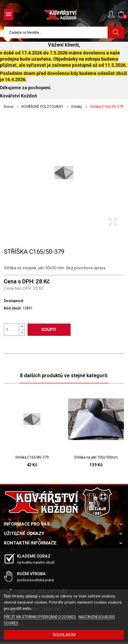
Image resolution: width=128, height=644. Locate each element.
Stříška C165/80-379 (32, 457)
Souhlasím (64, 635)
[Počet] (11, 330)
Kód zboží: (13, 308)
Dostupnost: (14, 301)
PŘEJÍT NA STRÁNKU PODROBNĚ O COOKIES (40, 617)
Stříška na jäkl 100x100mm (96, 457)
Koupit (49, 330)
